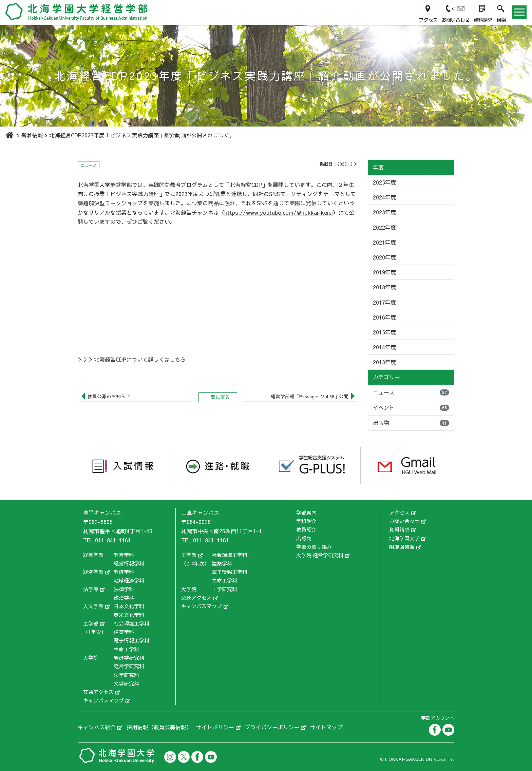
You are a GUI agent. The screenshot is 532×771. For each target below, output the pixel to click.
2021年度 (384, 242)
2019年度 (384, 272)
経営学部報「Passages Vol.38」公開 (310, 396)
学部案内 (306, 512)
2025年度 (384, 182)
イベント (411, 407)
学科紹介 (306, 521)
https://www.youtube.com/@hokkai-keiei (279, 212)
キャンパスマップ (103, 700)
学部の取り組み (314, 547)
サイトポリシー (215, 727)
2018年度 (384, 287)
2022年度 (384, 227)
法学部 (91, 589)
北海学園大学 (404, 538)
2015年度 (384, 332)
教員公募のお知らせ (109, 396)
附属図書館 (402, 547)
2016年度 (384, 317)
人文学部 (93, 606)
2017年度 (384, 302)
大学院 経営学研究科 (320, 555)
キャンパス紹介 (97, 727)
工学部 (91, 623)
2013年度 (384, 362)
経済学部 (93, 572)
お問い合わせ (404, 521)
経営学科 (124, 555)
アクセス (399, 512)
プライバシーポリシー (272, 727)
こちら (178, 359)
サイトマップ (326, 727)
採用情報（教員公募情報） (159, 727)
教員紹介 (306, 529)
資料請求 (399, 529)
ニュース (411, 392)
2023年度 (384, 212)
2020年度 (384, 257)
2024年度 (384, 197)
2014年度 (384, 347)
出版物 (411, 423)
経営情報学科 (129, 563)
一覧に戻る (218, 397)
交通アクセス (98, 692)
